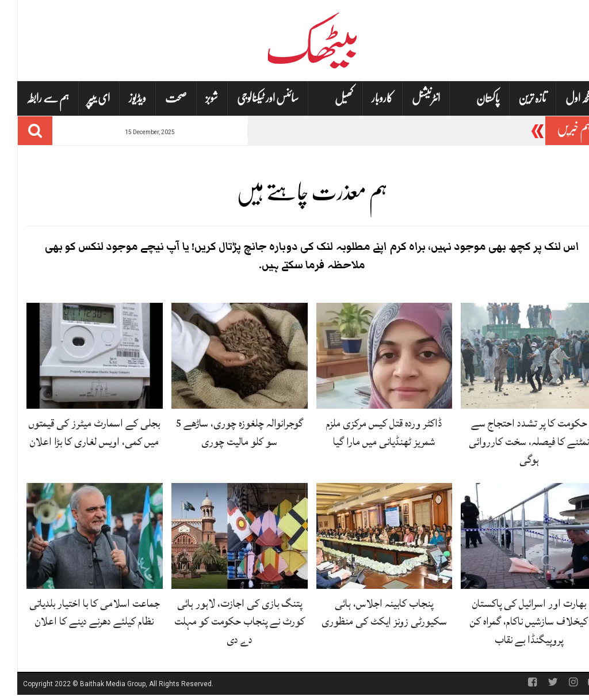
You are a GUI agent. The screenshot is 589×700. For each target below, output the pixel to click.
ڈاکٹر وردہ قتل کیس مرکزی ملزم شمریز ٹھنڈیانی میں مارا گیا (367, 432)
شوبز (194, 98)
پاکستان (471, 99)
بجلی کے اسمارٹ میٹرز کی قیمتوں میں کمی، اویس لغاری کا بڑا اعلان (77, 432)
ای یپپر (81, 98)
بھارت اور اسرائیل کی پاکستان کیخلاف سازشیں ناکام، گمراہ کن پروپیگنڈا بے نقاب (512, 621)
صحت (159, 98)
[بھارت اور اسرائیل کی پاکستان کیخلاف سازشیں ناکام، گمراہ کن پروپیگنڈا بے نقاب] (512, 537)
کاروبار (365, 98)
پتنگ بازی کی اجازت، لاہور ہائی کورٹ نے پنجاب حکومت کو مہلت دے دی (222, 621)
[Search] (18, 131)
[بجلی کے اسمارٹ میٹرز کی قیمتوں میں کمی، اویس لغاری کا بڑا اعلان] (77, 356)
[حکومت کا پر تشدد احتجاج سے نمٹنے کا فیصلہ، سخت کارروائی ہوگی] (512, 356)
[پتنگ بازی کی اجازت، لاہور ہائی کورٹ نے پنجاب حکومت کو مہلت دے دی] (222, 537)
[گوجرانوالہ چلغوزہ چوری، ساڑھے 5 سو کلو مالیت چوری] (222, 356)
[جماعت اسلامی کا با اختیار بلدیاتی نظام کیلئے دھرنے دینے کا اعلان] (77, 537)
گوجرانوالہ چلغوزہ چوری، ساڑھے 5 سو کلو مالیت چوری (222, 432)
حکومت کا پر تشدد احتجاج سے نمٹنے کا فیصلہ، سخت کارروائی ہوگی (512, 441)
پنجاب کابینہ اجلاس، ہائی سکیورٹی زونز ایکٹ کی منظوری (367, 612)
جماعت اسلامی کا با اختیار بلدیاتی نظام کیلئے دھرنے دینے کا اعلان (77, 612)
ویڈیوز (120, 98)
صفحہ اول (564, 98)
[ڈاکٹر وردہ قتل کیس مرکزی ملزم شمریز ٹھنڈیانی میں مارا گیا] (367, 356)
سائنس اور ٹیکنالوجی (250, 98)
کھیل (327, 99)
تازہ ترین (515, 98)
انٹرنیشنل (409, 98)
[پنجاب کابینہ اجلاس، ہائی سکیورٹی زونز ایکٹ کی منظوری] (367, 537)
